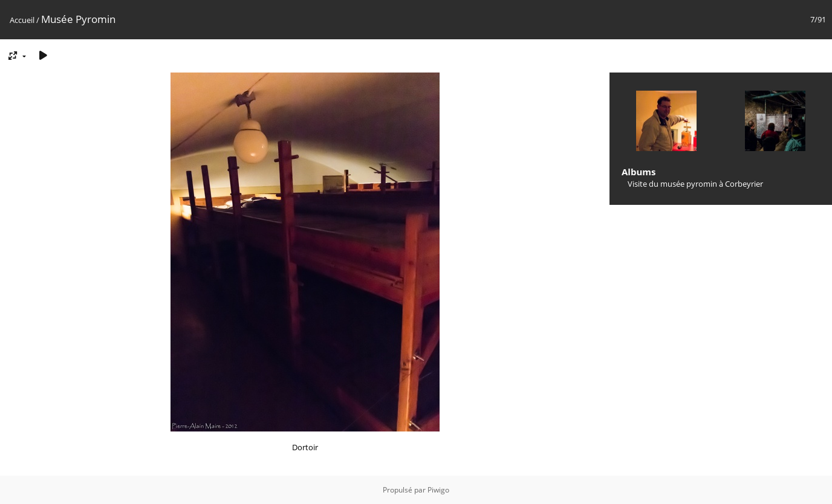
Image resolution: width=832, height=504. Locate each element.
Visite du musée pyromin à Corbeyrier (695, 184)
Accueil (22, 20)
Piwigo (438, 490)
